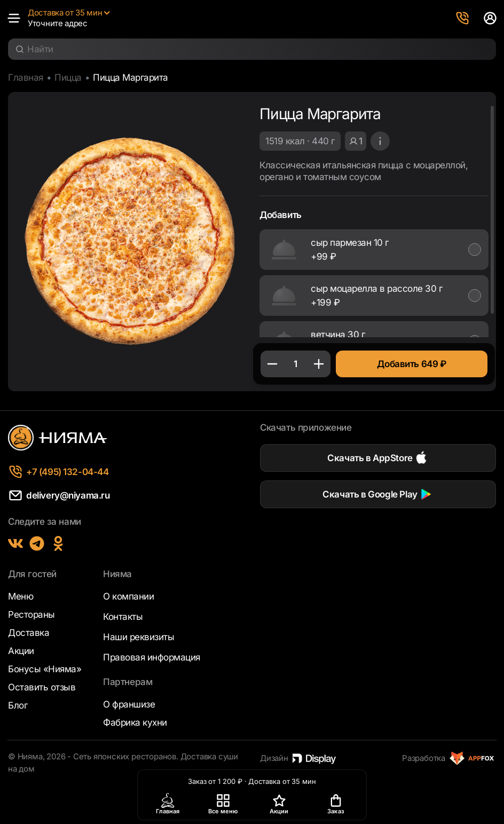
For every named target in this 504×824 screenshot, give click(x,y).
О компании (128, 596)
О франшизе (129, 704)
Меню (21, 596)
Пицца (68, 77)
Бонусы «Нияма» (45, 669)
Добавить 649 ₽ (411, 364)
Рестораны (31, 615)
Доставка (29, 633)
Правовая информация (152, 657)
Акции (21, 651)
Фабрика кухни (135, 722)
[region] (374, 221)
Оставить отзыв (42, 687)
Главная (26, 77)
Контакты (123, 617)
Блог (18, 705)
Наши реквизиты (139, 637)
